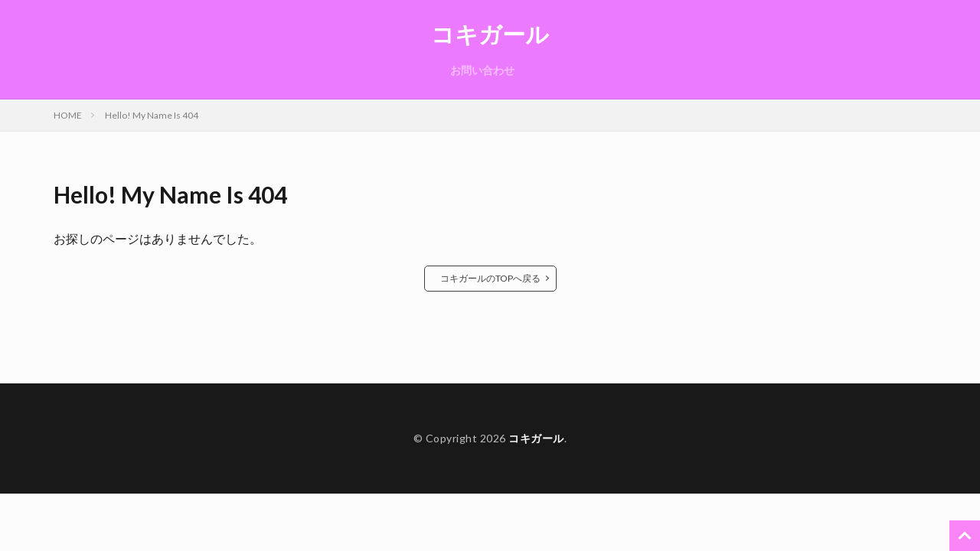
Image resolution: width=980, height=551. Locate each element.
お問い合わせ (482, 70)
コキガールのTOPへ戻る (490, 278)
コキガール (490, 34)
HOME (68, 115)
